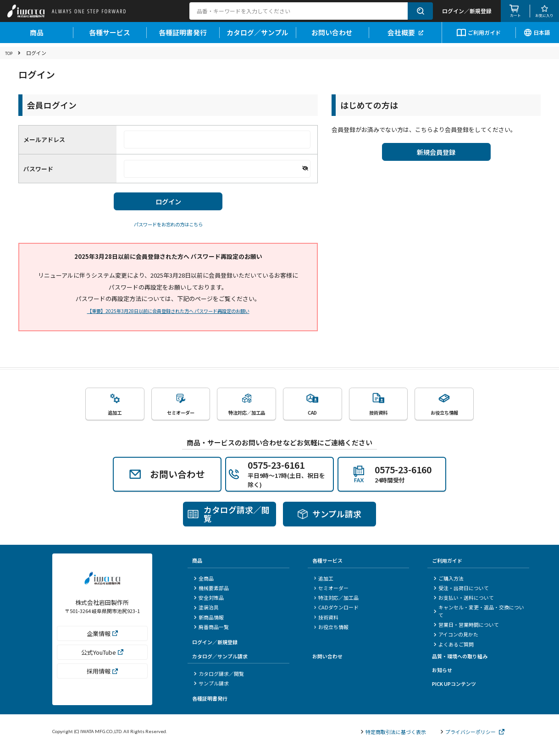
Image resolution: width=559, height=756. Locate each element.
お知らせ (442, 671)
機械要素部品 (211, 589)
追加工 (324, 579)
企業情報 (102, 638)
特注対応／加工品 (337, 599)
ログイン (168, 203)
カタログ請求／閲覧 (219, 674)
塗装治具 (206, 608)
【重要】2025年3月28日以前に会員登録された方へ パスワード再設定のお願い (168, 315)
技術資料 (327, 618)
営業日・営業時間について (466, 626)
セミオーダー (332, 589)
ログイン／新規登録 (215, 643)
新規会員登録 (436, 154)
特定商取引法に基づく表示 (393, 733)
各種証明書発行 (183, 36)
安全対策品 (209, 599)
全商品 (204, 579)
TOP (10, 53)
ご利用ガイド (479, 36)
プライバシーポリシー (473, 733)
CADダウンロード (337, 608)
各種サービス (110, 36)
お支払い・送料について (464, 599)
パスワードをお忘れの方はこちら (168, 228)
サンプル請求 (211, 684)
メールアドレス (44, 140)
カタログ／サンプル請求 (220, 657)
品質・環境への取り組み (460, 657)
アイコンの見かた (456, 635)
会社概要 (405, 36)
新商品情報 (209, 618)
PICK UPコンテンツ (454, 685)
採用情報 (102, 675)
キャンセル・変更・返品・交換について (479, 612)
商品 (37, 36)
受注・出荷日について (461, 589)
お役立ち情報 (332, 628)
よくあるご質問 (454, 645)
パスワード (38, 169)
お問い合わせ (332, 36)
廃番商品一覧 (211, 628)
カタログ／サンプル (257, 36)
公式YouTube (102, 656)
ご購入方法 (449, 579)
